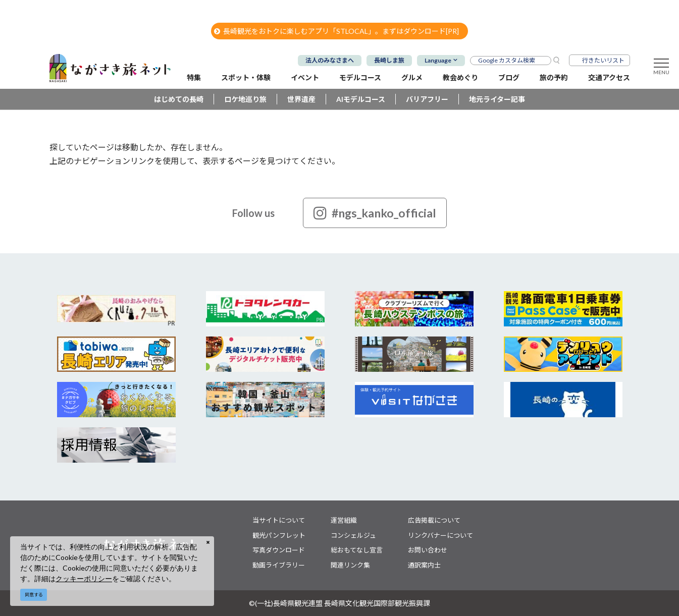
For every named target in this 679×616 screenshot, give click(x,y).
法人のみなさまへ (330, 60)
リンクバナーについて (440, 535)
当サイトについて (279, 520)
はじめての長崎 (179, 99)
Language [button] (438, 60)
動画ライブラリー (279, 565)
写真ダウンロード (279, 550)
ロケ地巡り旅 (245, 99)
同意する (34, 595)
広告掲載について (434, 520)
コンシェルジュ (353, 535)
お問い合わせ (428, 550)
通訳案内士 (424, 565)
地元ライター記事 (497, 99)
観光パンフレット (279, 535)
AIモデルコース (361, 99)
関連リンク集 (350, 565)
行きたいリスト (603, 60)
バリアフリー (427, 99)
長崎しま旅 (389, 60)
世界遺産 (301, 99)
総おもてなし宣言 (357, 550)
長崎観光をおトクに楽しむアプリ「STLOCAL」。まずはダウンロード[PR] (336, 31)
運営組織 (344, 520)
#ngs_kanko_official (375, 213)
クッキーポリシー (84, 578)
